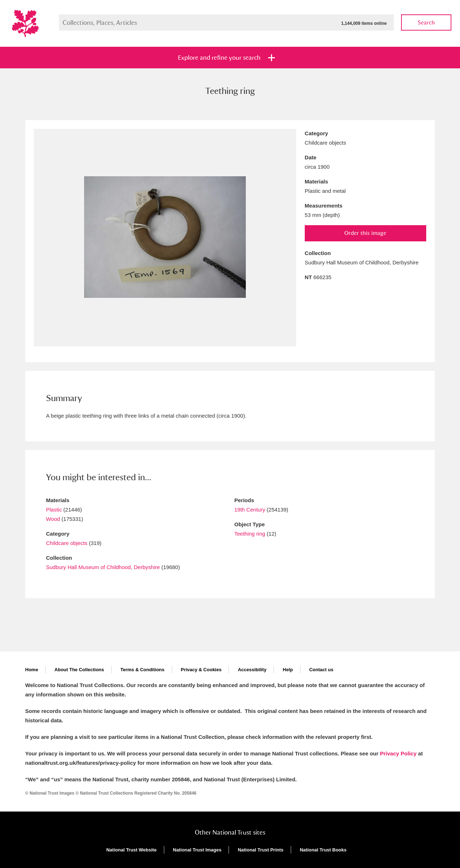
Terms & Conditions (142, 670)
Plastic (54, 510)
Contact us (321, 670)
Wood (53, 519)
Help (288, 670)
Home (32, 670)
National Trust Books (323, 850)
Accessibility (252, 670)
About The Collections (79, 670)
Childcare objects (67, 543)
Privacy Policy (398, 753)
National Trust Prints (261, 850)
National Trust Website (132, 850)
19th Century (250, 510)
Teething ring (250, 534)
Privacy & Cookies (201, 670)
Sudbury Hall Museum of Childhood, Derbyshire (103, 567)
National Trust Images (197, 850)
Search (426, 22)
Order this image (365, 233)
